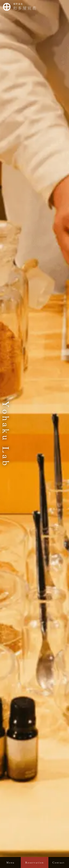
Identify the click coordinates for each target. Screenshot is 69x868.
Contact (59, 863)
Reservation (34, 863)
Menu (10, 863)
